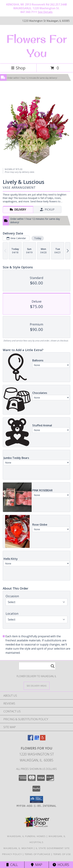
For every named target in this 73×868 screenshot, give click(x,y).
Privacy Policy (12, 854)
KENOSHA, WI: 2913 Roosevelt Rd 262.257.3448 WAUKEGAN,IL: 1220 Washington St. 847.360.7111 (36, 8)
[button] (36, 799)
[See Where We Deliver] (37, 686)
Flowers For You (37, 46)
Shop (18, 68)
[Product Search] (37, 666)
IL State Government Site (53, 848)
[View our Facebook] (30, 739)
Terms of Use (62, 854)
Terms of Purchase (38, 854)
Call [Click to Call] (12, 865)
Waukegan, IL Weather (18, 848)
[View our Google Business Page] (37, 739)
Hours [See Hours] (61, 865)
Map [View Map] (37, 865)
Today (38, 238)
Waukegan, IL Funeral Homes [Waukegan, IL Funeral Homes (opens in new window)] (26, 836)
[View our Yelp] (43, 739)
